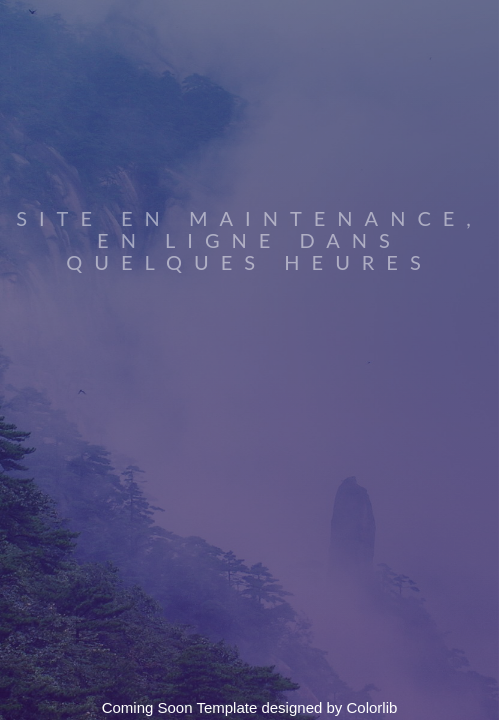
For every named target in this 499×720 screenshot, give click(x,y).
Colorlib (372, 707)
